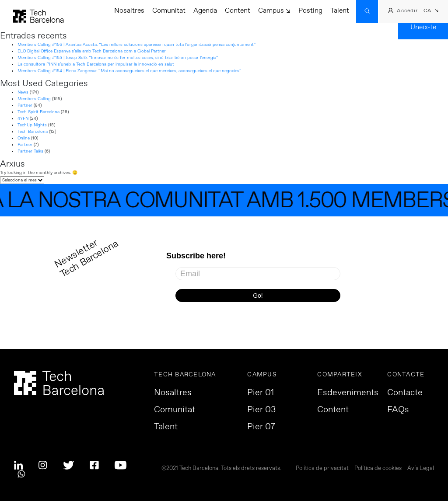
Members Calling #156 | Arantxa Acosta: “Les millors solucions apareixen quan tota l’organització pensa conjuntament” (137, 45)
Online (24, 138)
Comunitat (169, 11)
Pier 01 (261, 393)
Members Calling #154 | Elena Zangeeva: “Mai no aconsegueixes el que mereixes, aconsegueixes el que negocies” (129, 71)
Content (238, 11)
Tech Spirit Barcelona (38, 112)
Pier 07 (261, 427)
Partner (25, 105)
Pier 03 (261, 410)
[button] (431, 12)
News (23, 92)
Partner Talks (30, 151)
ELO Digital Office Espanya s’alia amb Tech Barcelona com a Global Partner (92, 51)
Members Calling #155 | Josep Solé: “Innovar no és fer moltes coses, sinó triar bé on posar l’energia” (118, 58)
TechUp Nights (32, 125)
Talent (340, 11)
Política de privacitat (322, 469)
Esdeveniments (348, 393)
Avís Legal (421, 469)
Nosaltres (129, 11)
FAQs (398, 410)
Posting (310, 11)
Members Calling (34, 99)
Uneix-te (423, 27)
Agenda (205, 11)
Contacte (405, 393)
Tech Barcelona (33, 132)
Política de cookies (378, 469)
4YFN (23, 118)
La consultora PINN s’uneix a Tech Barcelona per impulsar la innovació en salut (96, 64)
